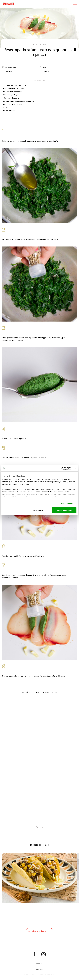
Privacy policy (40, 963)
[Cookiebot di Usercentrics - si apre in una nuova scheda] (62, 468)
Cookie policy (39, 969)
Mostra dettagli (67, 503)
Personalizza (39, 510)
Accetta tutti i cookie (64, 510)
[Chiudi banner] (76, 468)
